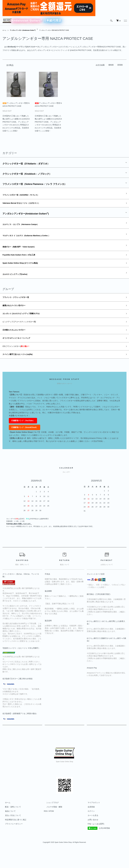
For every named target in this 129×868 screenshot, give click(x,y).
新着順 (120, 66)
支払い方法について (10, 834)
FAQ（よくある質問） (94, 842)
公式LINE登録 (96, 847)
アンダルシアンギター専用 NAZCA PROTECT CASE (63, 31)
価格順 (111, 66)
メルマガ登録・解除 (52, 825)
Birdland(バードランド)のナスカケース (23, 47)
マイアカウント (91, 821)
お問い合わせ (90, 838)
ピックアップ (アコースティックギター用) (24, 337)
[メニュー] (125, 21)
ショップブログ (50, 821)
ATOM (51, 830)
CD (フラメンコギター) (20, 364)
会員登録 (89, 825)
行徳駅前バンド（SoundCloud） (25, 446)
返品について (8, 830)
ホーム (5, 31)
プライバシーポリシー (11, 842)
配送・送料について (10, 825)
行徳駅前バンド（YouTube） (23, 439)
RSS (46, 830)
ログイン (89, 830)
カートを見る (90, 834)
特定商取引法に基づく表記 (13, 838)
